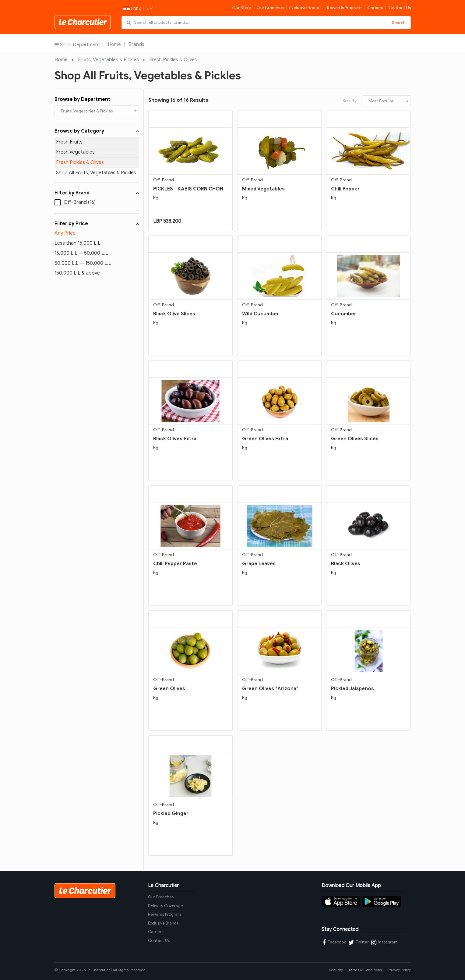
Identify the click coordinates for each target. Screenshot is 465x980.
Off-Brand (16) (80, 202)
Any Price (65, 233)
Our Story (241, 8)
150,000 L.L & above (77, 273)
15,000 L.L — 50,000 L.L (81, 253)
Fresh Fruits (69, 142)
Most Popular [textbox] (381, 101)
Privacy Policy (399, 970)
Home (114, 44)
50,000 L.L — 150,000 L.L (83, 263)
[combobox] (97, 111)
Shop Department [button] (77, 45)
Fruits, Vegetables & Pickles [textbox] (87, 111)
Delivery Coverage (166, 906)
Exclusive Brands (305, 8)
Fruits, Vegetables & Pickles (108, 60)
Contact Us (400, 8)
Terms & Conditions (365, 970)
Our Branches (270, 8)
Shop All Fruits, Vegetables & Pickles (96, 173)
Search (399, 23)
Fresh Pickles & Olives (173, 60)
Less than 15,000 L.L (77, 243)
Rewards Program (344, 8)
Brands (136, 44)
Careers (375, 8)
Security (336, 970)
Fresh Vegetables (75, 152)
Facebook (334, 943)
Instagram (384, 943)
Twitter (359, 943)
